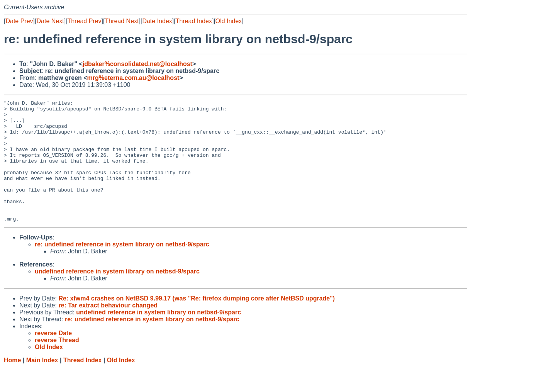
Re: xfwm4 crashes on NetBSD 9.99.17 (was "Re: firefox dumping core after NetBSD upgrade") (197, 323)
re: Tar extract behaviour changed (108, 330)
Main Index (42, 384)
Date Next (50, 21)
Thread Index (194, 21)
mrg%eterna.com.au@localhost (133, 78)
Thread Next (122, 21)
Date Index (157, 21)
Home (12, 384)
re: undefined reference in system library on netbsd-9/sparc (122, 269)
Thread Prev (85, 21)
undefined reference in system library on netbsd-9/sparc (117, 296)
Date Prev (19, 21)
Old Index (229, 21)
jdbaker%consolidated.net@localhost (137, 64)
